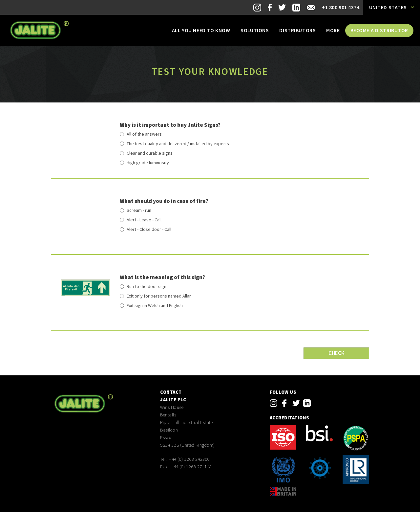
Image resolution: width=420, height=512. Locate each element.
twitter (296, 403)
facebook (284, 403)
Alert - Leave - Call (144, 220)
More (333, 30)
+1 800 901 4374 (341, 7)
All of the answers (144, 134)
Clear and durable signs (150, 153)
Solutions (255, 30)
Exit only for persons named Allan (159, 296)
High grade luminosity (148, 163)
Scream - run (139, 210)
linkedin (307, 403)
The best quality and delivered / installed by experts (178, 144)
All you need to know (201, 30)
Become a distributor (379, 30)
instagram (273, 403)
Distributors (297, 30)
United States (388, 7)
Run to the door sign (147, 286)
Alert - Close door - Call (149, 229)
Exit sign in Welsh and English (155, 305)
